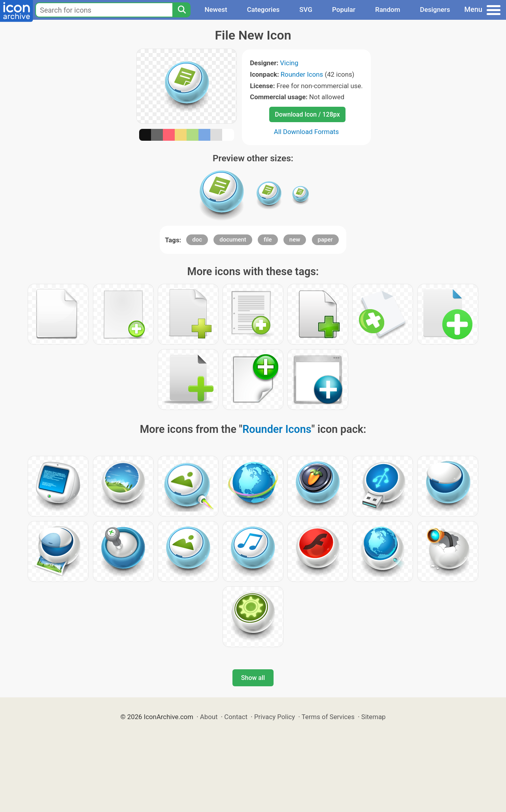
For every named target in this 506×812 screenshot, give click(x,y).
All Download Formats (307, 132)
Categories (263, 9)
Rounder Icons (302, 74)
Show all (253, 678)
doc (197, 240)
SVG (306, 9)
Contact (236, 717)
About (209, 717)
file (268, 240)
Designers (435, 9)
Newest (216, 9)
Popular (344, 9)
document (233, 240)
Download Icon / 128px (307, 114)
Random (388, 9)
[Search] (181, 10)
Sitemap (374, 717)
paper (325, 240)
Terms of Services (328, 717)
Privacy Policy (275, 717)
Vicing (289, 63)
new (295, 240)
